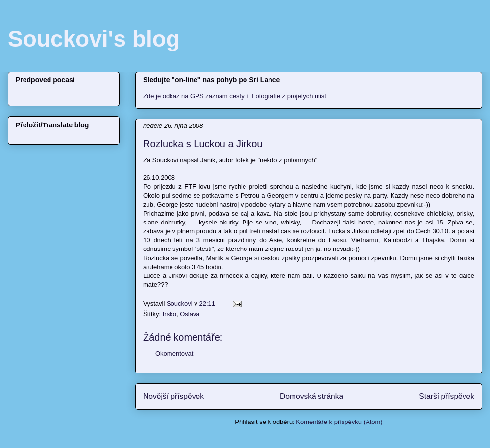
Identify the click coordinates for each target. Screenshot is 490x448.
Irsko (170, 314)
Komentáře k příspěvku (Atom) (339, 422)
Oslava (190, 314)
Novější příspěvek (173, 396)
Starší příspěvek (447, 396)
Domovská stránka (311, 396)
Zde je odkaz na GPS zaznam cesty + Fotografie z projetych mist (235, 96)
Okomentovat (174, 354)
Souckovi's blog (94, 39)
